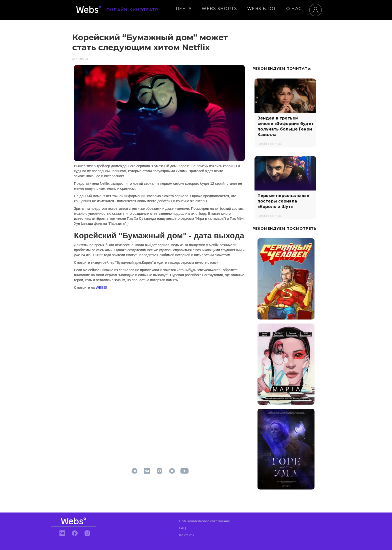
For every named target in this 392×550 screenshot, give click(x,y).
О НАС (294, 9)
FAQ (183, 528)
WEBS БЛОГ (262, 9)
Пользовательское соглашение (205, 521)
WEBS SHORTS (219, 9)
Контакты (186, 535)
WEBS (101, 287)
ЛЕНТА (184, 9)
